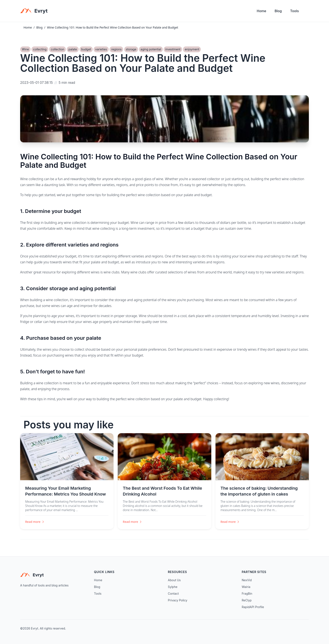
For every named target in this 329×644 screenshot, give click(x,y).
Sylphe (173, 587)
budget (86, 49)
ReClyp (247, 600)
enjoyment (192, 49)
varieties (101, 49)
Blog (278, 11)
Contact (173, 594)
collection (57, 49)
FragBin (247, 594)
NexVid (247, 580)
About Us (174, 580)
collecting (40, 49)
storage (131, 49)
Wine (25, 49)
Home (262, 11)
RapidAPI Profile (253, 607)
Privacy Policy (178, 600)
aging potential (151, 49)
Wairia (246, 587)
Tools (294, 11)
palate (73, 49)
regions (116, 49)
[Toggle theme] (307, 12)
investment (173, 49)
